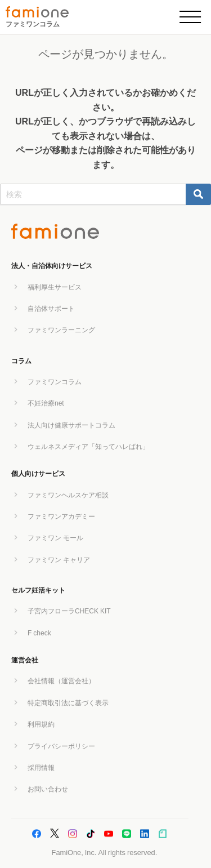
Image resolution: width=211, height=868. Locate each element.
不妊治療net (46, 403)
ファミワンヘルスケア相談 (68, 495)
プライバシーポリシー (61, 746)
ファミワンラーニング (61, 330)
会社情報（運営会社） (61, 681)
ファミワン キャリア (59, 560)
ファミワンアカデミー (61, 517)
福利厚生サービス (55, 287)
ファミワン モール (55, 538)
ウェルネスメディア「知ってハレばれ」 (88, 447)
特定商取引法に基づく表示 (68, 703)
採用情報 (41, 768)
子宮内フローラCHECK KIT (69, 611)
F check (39, 633)
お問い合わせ (48, 789)
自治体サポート (51, 309)
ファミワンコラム (33, 24)
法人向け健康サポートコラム (71, 425)
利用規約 (41, 724)
